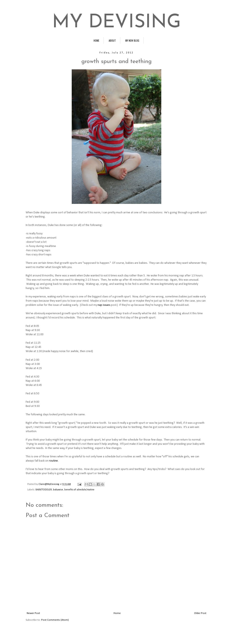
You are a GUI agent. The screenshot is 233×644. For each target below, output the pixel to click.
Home (117, 613)
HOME (96, 40)
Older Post (200, 613)
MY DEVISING (116, 23)
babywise (58, 490)
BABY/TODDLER (44, 490)
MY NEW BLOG (132, 40)
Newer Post (33, 613)
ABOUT (112, 40)
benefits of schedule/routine (79, 490)
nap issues (104, 305)
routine (53, 461)
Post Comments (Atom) (55, 620)
